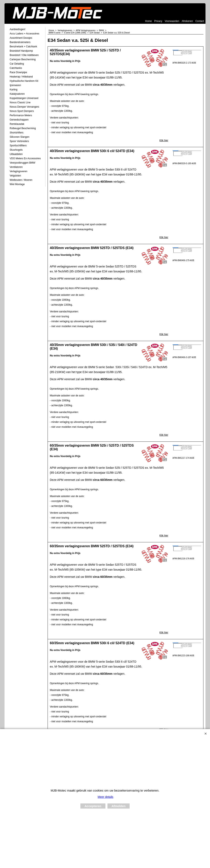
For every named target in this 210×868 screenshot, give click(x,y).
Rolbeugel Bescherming (23, 128)
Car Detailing (17, 64)
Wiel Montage (17, 184)
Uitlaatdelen (16, 154)
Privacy (158, 21)
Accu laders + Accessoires (24, 34)
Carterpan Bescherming (23, 59)
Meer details (105, 797)
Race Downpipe (18, 72)
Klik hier (164, 140)
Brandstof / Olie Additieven (24, 55)
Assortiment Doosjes (21, 38)
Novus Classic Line (20, 102)
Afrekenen (187, 21)
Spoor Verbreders (19, 141)
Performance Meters (21, 115)
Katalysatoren (17, 94)
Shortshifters (17, 133)
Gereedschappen (19, 120)
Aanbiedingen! (18, 29)
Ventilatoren (16, 167)
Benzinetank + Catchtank (23, 47)
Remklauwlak (17, 124)
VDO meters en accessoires (25, 158)
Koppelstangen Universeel (24, 98)
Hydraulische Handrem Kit (24, 81)
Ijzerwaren (15, 85)
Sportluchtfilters (18, 146)
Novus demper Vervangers (24, 107)
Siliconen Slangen (19, 137)
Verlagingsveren (18, 171)
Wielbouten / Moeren (21, 180)
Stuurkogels (16, 150)
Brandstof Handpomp (21, 51)
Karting (14, 90)
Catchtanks (16, 68)
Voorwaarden (172, 21)
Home (148, 21)
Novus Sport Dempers (22, 111)
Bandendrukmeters (20, 42)
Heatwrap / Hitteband (21, 77)
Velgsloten (15, 176)
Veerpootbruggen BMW (22, 163)
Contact (200, 21)
